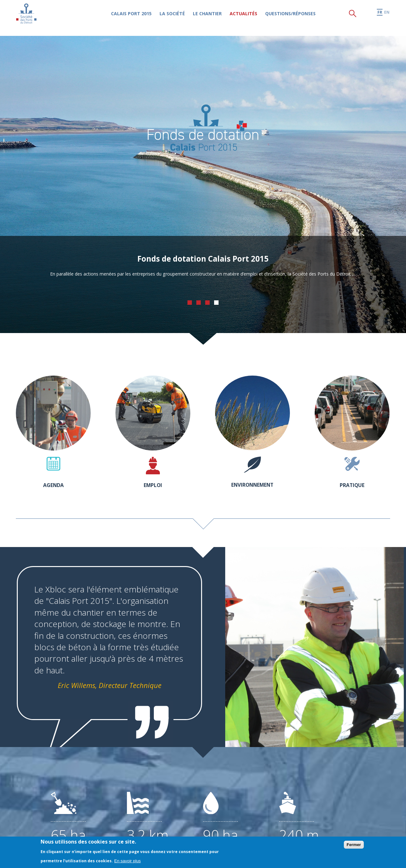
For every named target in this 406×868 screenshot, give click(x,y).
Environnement (252, 484)
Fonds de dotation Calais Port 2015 (203, 257)
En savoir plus (128, 861)
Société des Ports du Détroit (29, 17)
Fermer (354, 845)
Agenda (53, 485)
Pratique (352, 485)
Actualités (250, 18)
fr (380, 16)
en (387, 16)
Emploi (153, 485)
